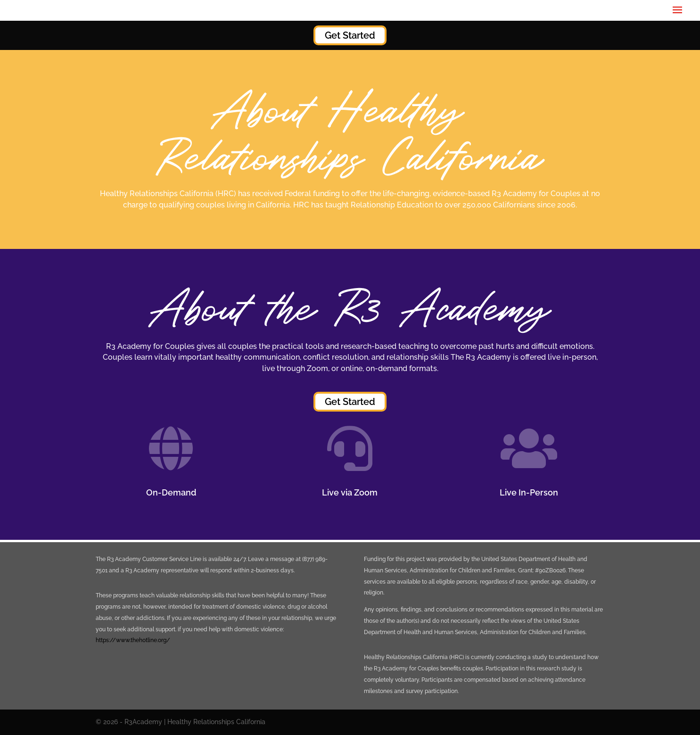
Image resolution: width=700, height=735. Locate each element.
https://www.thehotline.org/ (133, 640)
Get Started (350, 35)
